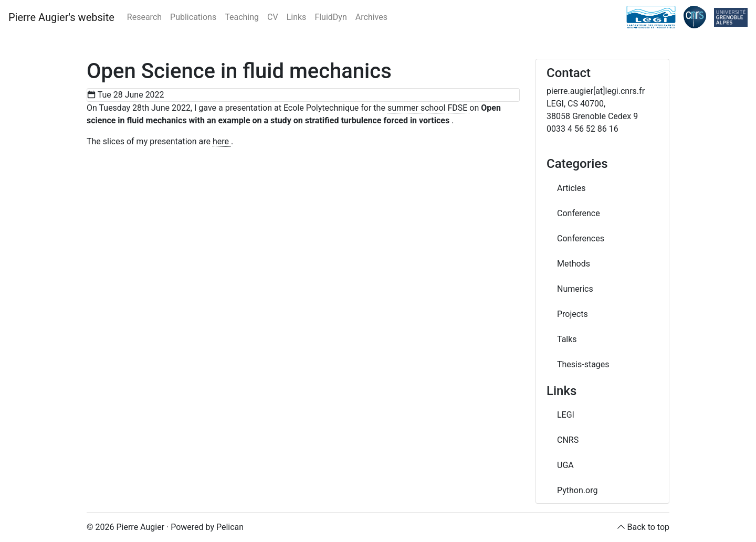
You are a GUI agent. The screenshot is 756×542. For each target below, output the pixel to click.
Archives (371, 17)
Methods (574, 264)
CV (273, 17)
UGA (565, 465)
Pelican (230, 527)
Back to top (648, 527)
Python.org (577, 490)
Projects (573, 314)
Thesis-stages (583, 364)
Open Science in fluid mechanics (239, 71)
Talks (567, 339)
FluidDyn (330, 17)
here (222, 141)
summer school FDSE (428, 108)
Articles (571, 188)
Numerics (575, 289)
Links (297, 17)
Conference (579, 213)
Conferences (581, 238)
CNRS (568, 440)
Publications (193, 17)
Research (144, 17)
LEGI (566, 415)
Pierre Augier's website (61, 17)
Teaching (242, 17)
